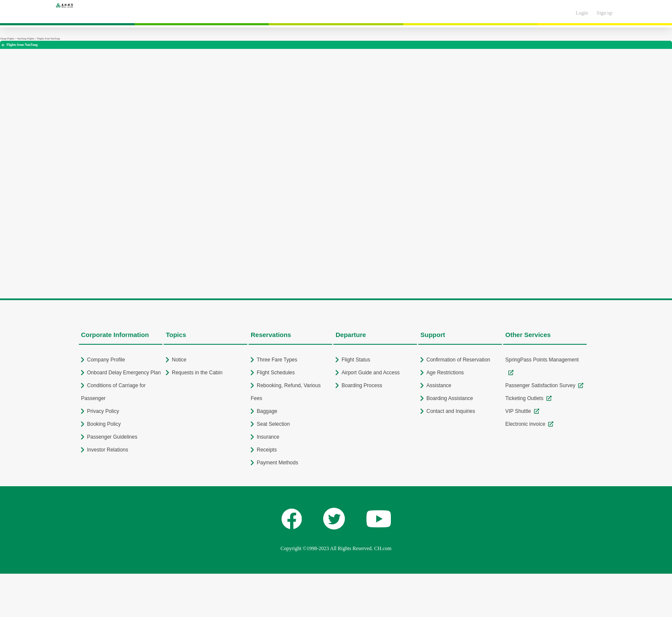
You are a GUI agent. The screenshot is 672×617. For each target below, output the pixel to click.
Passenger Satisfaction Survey (540, 385)
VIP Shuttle (518, 411)
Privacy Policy (103, 411)
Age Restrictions (445, 373)
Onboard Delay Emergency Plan (124, 373)
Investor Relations (108, 450)
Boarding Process (362, 385)
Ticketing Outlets (524, 398)
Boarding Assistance (450, 398)
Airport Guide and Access (370, 373)
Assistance (439, 385)
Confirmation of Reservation (458, 360)
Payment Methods (277, 463)
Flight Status (356, 360)
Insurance (268, 437)
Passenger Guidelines (112, 437)
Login (582, 13)
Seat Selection (273, 424)
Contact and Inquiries (451, 411)
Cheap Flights (7, 39)
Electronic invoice (525, 424)
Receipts (267, 450)
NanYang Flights (26, 39)
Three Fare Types (277, 360)
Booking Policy (104, 424)
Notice (179, 360)
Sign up (604, 13)
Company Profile (106, 360)
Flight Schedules (276, 373)
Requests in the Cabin (197, 373)
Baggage (267, 411)
